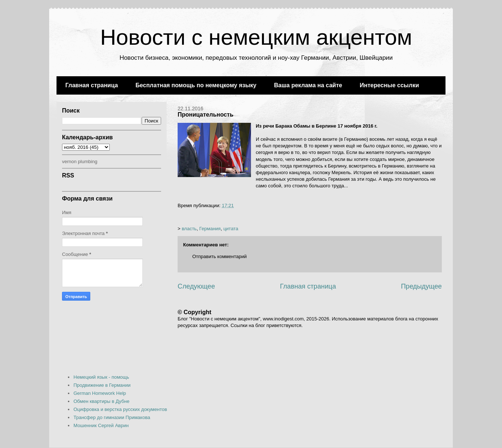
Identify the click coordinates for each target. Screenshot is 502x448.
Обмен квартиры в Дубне (101, 401)
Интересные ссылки (389, 85)
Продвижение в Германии (102, 385)
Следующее (196, 286)
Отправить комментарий (219, 256)
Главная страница (92, 85)
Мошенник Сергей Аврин (101, 425)
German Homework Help (100, 393)
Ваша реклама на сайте (308, 85)
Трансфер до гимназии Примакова (112, 417)
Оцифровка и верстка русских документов (120, 409)
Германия (210, 229)
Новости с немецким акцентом (256, 37)
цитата (231, 229)
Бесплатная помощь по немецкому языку (196, 85)
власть (189, 229)
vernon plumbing (80, 161)
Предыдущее (421, 286)
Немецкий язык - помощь (101, 377)
